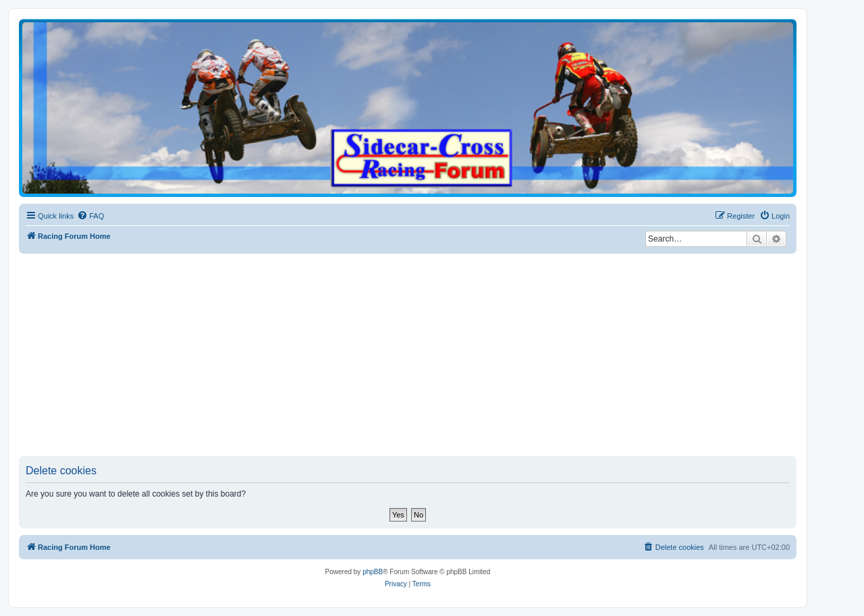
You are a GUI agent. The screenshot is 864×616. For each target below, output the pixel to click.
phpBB (373, 572)
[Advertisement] (424, 355)
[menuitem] (90, 216)
